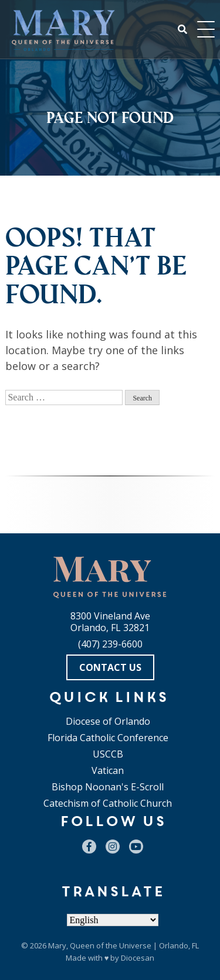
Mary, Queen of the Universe (100, 945)
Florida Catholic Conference (108, 738)
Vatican (108, 770)
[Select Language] (113, 920)
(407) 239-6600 (110, 644)
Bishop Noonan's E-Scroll (108, 787)
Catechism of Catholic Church (108, 803)
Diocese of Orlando (108, 721)
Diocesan (138, 958)
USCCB (108, 754)
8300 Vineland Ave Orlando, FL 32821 (110, 622)
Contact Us (110, 667)
